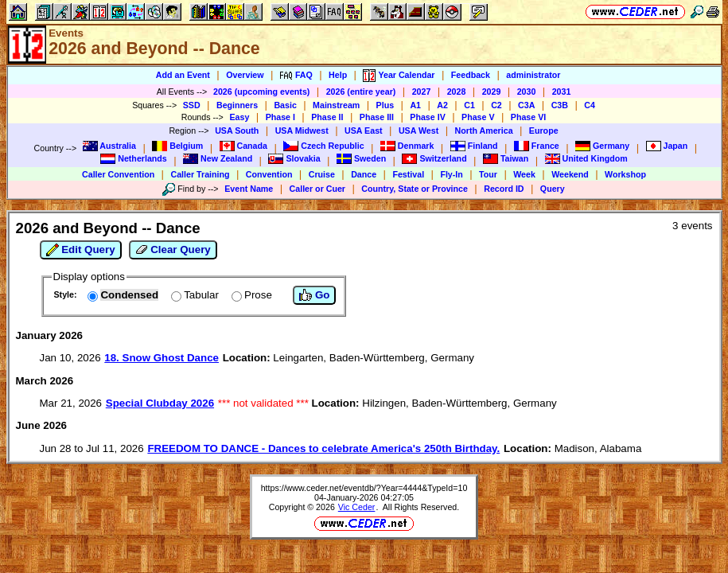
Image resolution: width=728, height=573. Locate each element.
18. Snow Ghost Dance (162, 358)
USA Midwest (302, 131)
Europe (544, 131)
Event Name (249, 189)
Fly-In (451, 174)
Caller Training (200, 174)
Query (553, 189)
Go (314, 295)
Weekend (570, 174)
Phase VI (528, 117)
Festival (408, 174)
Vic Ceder (357, 507)
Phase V (478, 117)
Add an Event (183, 75)
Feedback (471, 75)
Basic (285, 105)
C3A (526, 105)
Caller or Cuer (317, 189)
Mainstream (336, 105)
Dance (364, 174)
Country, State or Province (415, 189)
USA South (237, 131)
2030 (527, 92)
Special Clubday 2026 (160, 403)
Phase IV (427, 117)
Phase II (327, 117)
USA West (419, 131)
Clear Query (173, 250)
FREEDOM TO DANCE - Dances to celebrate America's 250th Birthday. (323, 448)
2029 (492, 92)
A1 (415, 105)
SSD (192, 105)
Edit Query (81, 250)
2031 (562, 92)
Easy (239, 117)
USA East (364, 131)
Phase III (377, 117)
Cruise (322, 174)
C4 (590, 105)
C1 (469, 105)
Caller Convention (118, 174)
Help (338, 75)
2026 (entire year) (361, 92)
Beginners (237, 105)
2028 (457, 92)
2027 (422, 92)
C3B (560, 105)
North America (484, 131)
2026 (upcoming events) (261, 92)
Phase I (280, 117)
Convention (269, 174)
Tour (488, 174)
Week (524, 174)
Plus (385, 105)
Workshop (625, 174)
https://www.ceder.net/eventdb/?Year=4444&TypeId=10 (364, 488)
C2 (496, 105)
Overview (245, 75)
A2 (442, 105)
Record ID (504, 189)
